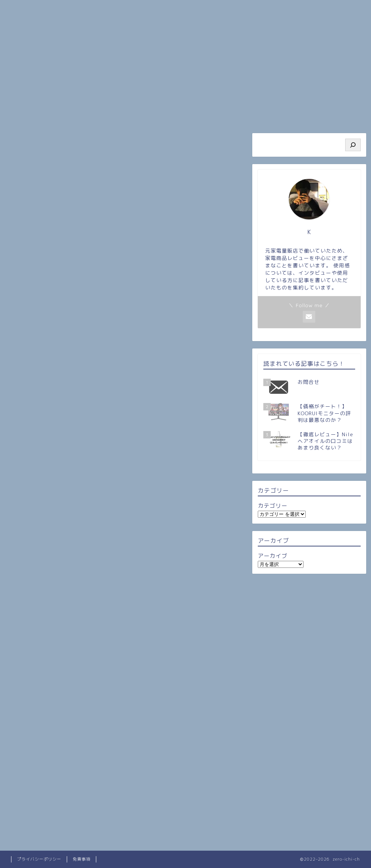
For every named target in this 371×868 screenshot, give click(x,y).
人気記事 (156, 114)
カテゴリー (273, 506)
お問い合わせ (334, 114)
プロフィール (97, 114)
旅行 (215, 114)
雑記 (94, 140)
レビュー (155, 140)
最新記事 (33, 140)
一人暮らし (215, 140)
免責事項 (82, 859)
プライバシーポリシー (39, 859)
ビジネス (274, 114)
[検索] (353, 145)
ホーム (37, 114)
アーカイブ (273, 556)
